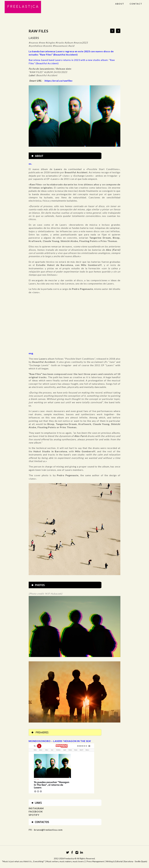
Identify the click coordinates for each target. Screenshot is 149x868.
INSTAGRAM (36, 808)
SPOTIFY (34, 815)
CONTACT (136, 4)
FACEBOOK (36, 811)
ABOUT (120, 4)
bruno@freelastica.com (48, 830)
